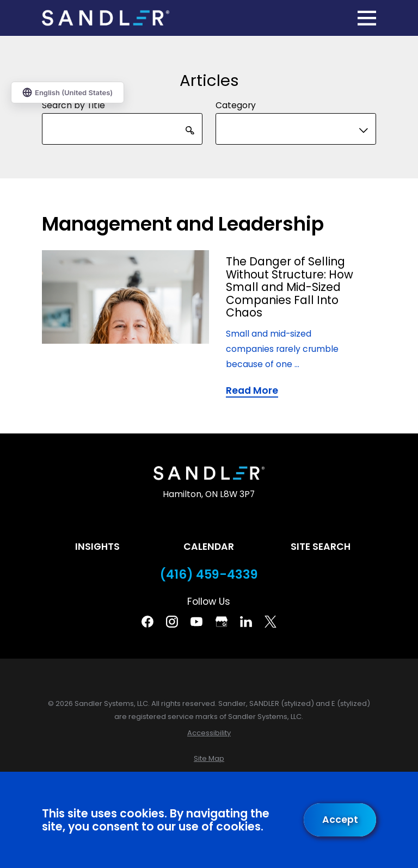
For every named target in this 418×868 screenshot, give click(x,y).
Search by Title (73, 105)
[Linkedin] (246, 622)
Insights (97, 547)
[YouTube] (196, 622)
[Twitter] (271, 622)
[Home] (106, 18)
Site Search (321, 547)
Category (236, 105)
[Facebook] (147, 622)
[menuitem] (209, 733)
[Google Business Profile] (222, 622)
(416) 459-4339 (209, 575)
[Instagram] (172, 622)
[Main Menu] (367, 18)
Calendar (209, 547)
